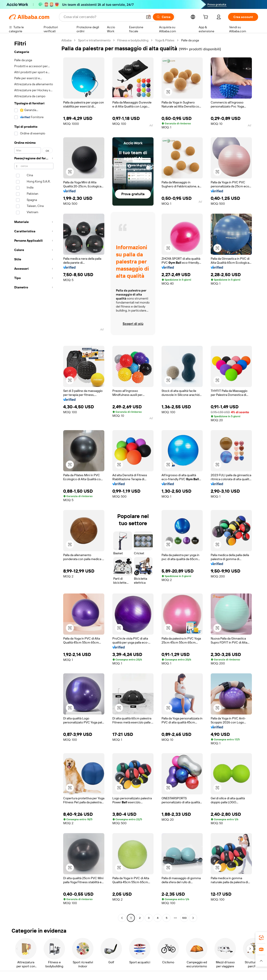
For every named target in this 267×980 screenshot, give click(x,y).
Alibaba (67, 40)
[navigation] (34, 480)
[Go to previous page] (122, 918)
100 (184, 918)
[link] (261, 938)
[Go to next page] (193, 918)
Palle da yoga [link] (191, 40)
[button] (261, 961)
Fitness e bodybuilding (132, 40)
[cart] (210, 17)
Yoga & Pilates (165, 40)
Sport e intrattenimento (95, 40)
